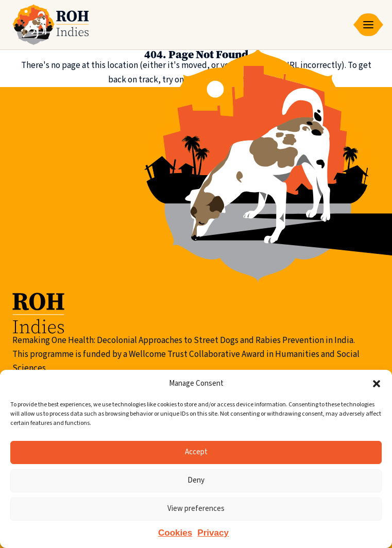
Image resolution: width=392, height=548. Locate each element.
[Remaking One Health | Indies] (51, 25)
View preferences (196, 509)
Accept (196, 452)
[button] (377, 384)
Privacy (213, 533)
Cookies (175, 533)
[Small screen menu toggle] (368, 25)
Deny (196, 480)
